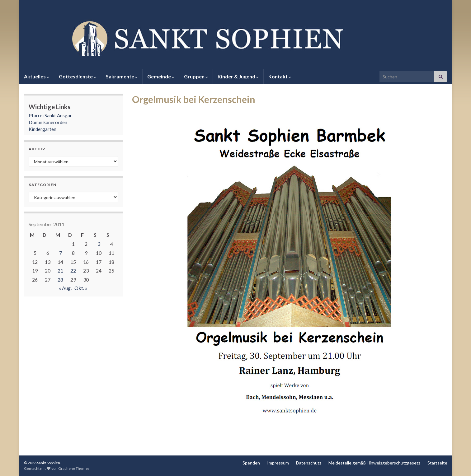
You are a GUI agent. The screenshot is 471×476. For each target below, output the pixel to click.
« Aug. (65, 288)
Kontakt (280, 76)
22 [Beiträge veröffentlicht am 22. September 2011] (73, 271)
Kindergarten (42, 129)
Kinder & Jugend (238, 76)
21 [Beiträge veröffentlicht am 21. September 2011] (60, 271)
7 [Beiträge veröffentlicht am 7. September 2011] (61, 253)
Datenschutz (309, 463)
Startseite (437, 463)
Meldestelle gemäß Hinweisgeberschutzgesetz (374, 463)
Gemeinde (161, 76)
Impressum (278, 463)
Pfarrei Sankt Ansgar (50, 115)
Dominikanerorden (48, 122)
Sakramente (122, 76)
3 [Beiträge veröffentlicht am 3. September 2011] (99, 244)
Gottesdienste (78, 76)
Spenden (251, 463)
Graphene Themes (74, 468)
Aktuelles (37, 76)
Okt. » (81, 288)
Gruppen (196, 76)
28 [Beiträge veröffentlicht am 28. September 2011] (60, 280)
